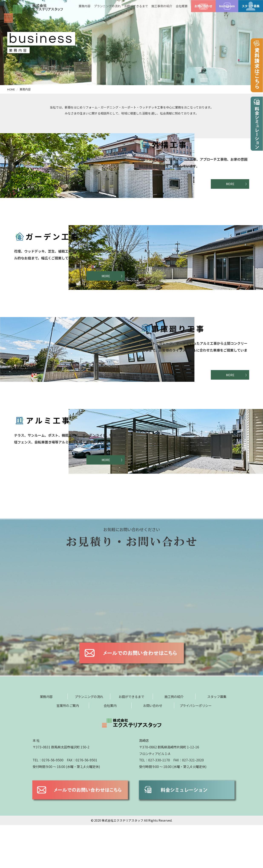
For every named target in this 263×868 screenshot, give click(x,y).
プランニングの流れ (107, 6)
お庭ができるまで (136, 6)
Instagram (227, 6)
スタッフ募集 (251, 6)
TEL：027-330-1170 (154, 803)
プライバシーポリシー (195, 748)
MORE (230, 184)
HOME (11, 89)
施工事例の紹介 (162, 6)
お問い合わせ (203, 6)
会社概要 (182, 6)
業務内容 (85, 6)
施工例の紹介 (174, 739)
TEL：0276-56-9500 (48, 803)
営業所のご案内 (68, 748)
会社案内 (110, 748)
